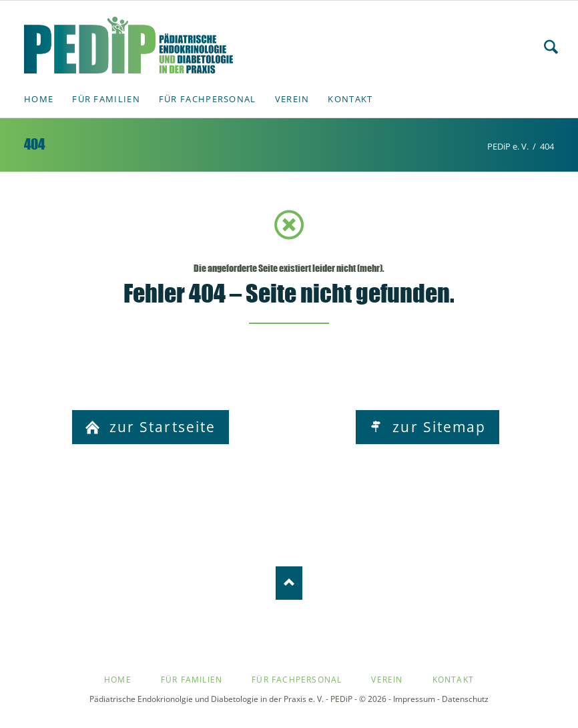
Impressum (414, 699)
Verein (387, 680)
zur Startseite (161, 427)
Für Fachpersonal (297, 680)
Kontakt (453, 680)
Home (118, 680)
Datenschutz (465, 699)
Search (551, 47)
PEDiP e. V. (508, 146)
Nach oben (289, 583)
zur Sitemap (437, 427)
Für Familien (192, 680)
